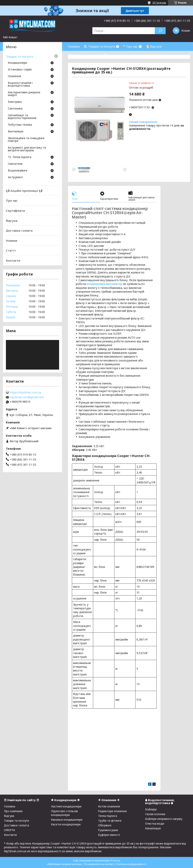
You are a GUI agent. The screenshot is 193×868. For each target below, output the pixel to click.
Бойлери (151, 809)
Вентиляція (16, 132)
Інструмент (15, 177)
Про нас (12, 200)
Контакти (13, 260)
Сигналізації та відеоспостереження (22, 117)
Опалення (14, 76)
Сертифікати (15, 211)
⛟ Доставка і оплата (84, 55)
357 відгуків (159, 3)
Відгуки (12, 220)
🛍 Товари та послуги (99, 46)
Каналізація (153, 828)
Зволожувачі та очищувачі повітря (26, 140)
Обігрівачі (105, 825)
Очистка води (155, 824)
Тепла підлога (108, 816)
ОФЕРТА (9, 830)
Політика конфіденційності (131, 864)
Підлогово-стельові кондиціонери (64, 813)
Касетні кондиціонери (66, 824)
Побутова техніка (20, 125)
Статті (11, 250)
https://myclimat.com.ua (26, 392)
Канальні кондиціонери (67, 820)
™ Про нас (130, 46)
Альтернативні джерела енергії (24, 94)
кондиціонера (96, 284)
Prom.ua (115, 861)
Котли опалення (109, 806)
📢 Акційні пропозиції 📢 (24, 191)
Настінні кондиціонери (66, 806)
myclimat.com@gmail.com (27, 397)
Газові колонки (155, 814)
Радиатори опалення (112, 811)
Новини (12, 241)
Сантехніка (15, 109)
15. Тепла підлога (20, 157)
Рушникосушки (108, 830)
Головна (74, 46)
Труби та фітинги (110, 821)
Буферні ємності (109, 835)
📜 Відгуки (154, 46)
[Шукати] (160, 31)
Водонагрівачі (18, 171)
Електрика (15, 102)
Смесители (15, 164)
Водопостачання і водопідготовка (20, 84)
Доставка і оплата (19, 230)
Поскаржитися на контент (99, 864)
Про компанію (13, 811)
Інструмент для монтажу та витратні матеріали (27, 149)
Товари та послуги (19, 56)
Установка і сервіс (20, 70)
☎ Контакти (112, 55)
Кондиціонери (17, 63)
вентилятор (114, 284)
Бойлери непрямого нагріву (164, 819)
